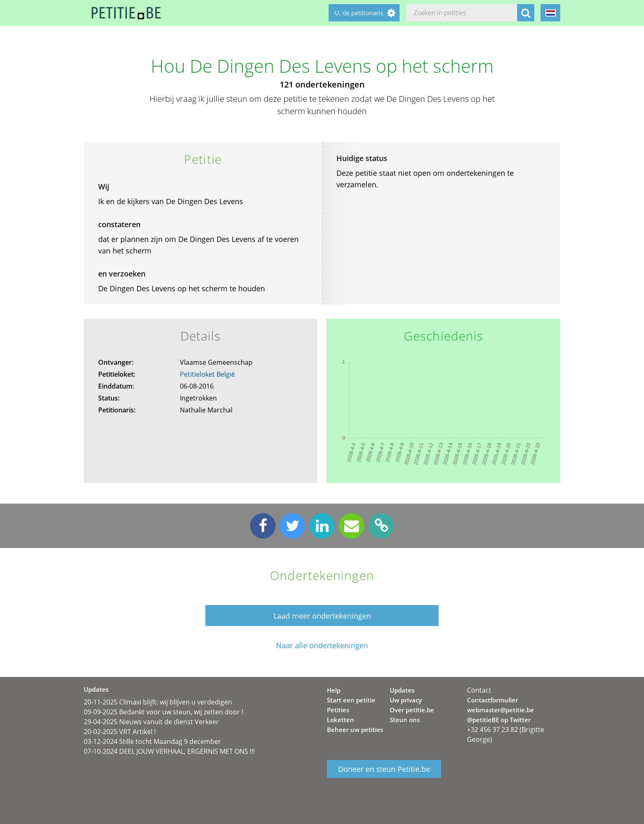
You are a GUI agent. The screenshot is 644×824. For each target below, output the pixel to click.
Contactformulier (492, 700)
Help (334, 690)
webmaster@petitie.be (500, 710)
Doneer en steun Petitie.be (384, 769)
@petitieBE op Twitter (499, 720)
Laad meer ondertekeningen (322, 616)
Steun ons (405, 720)
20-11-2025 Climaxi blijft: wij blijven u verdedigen (158, 702)
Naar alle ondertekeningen (322, 646)
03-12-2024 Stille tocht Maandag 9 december (152, 741)
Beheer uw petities (355, 730)
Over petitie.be (412, 710)
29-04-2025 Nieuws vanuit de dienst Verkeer (151, 722)
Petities (338, 710)
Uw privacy (406, 700)
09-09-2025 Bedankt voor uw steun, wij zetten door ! (163, 712)
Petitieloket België (207, 374)
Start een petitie (351, 700)
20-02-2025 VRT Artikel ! (120, 732)
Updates (402, 690)
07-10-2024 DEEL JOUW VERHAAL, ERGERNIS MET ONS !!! (169, 751)
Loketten (340, 720)
